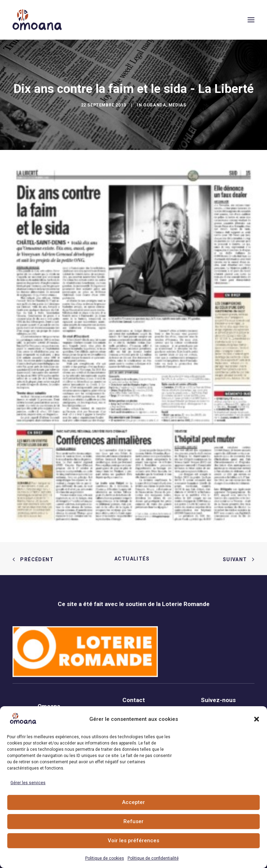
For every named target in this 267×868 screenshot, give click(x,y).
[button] (257, 719)
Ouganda (155, 105)
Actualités (133, 559)
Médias (177, 105)
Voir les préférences (133, 841)
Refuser (133, 821)
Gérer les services (28, 783)
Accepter (133, 802)
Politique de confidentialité (153, 858)
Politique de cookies (105, 858)
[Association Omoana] (37, 20)
